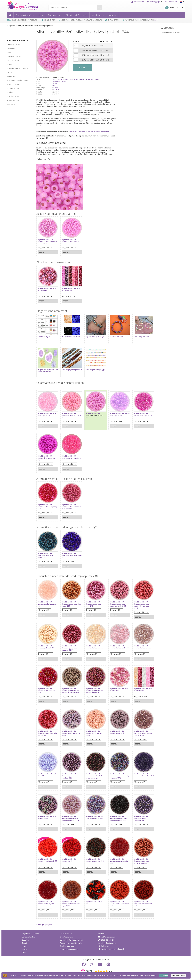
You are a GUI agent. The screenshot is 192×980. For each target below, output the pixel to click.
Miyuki (25, 945)
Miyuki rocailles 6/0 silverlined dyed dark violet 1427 (68, 551)
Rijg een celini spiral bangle (92, 335)
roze (55, 83)
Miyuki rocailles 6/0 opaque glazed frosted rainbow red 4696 (91, 685)
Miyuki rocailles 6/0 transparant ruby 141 (46, 897)
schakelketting (13, 88)
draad (10, 52)
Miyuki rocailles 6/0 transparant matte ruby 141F (115, 856)
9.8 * (156, 20)
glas (55, 79)
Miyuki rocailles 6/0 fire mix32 (92, 897)
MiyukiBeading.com (107, 939)
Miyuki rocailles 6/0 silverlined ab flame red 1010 (46, 685)
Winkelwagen (167, 28)
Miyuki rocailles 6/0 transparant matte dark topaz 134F (69, 899)
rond (55, 86)
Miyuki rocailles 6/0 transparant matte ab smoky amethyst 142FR (69, 813)
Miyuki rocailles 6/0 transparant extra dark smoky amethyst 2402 (114, 813)
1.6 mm (56, 90)
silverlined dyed (59, 81)
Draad (24, 939)
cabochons (12, 48)
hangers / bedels (14, 56)
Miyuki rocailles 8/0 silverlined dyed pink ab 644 (69, 240)
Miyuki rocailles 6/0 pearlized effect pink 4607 (113, 643)
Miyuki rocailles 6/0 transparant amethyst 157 (137, 771)
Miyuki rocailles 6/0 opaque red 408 (68, 855)
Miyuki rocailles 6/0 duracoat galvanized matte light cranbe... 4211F (136, 601)
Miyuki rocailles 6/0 (90, 409)
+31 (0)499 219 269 (106, 936)
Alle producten (12, 26)
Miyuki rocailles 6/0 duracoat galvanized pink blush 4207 (68, 600)
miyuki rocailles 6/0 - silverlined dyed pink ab (36, 26)
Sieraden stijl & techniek (77, 15)
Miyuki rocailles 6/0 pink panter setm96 (69, 288)
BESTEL (82, 68)
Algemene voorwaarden (69, 945)
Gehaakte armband (112, 335)
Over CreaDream (67, 933)
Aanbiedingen (98, 15)
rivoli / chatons (13, 84)
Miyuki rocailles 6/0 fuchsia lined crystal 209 (137, 410)
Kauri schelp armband (136, 335)
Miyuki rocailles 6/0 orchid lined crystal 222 (114, 410)
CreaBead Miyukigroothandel (111, 945)
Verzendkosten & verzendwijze (72, 936)
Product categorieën (25, 15)
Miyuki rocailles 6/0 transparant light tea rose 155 (46, 600)
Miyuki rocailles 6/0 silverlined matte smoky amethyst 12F (137, 728)
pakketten (11, 76)
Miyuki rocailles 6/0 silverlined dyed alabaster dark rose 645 (69, 503)
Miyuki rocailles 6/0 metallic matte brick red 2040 (137, 899)
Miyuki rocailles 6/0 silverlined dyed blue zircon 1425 (45, 551)
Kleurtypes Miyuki (44, 335)
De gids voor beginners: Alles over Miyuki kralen (46, 368)
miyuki (10, 72)
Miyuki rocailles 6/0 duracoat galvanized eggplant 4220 (68, 771)
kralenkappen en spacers (18, 68)
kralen (10, 64)
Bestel (42, 251)
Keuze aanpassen (179, 975)
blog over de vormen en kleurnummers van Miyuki (89, 132)
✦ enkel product (92, 79)
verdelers (11, 104)
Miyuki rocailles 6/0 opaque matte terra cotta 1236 (113, 899)
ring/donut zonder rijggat (17, 80)
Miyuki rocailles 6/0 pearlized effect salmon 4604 (92, 643)
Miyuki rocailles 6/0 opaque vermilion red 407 (46, 856)
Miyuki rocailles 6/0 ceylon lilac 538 (45, 770)
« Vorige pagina (44, 920)
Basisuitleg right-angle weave (68, 368)
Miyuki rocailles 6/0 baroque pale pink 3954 (47, 642)
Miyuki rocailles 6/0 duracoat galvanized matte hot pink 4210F (114, 600)
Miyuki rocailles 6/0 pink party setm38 (137, 684)
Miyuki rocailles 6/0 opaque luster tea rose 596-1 (92, 728)
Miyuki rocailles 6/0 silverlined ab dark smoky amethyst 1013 (114, 771)
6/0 (60, 88)
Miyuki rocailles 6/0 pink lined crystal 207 (47, 410)
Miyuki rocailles (63, 79)
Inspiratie (112, 15)
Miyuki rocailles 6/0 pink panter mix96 (47, 288)
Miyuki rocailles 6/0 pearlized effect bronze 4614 (137, 643)
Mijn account (138, 2)
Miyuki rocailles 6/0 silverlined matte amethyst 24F (136, 813)
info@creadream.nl (107, 933)
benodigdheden (14, 44)
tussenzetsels (13, 100)
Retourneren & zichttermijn (71, 939)
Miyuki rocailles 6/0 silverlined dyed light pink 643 (68, 411)
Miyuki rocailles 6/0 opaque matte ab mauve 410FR (70, 728)
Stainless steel (13, 96)
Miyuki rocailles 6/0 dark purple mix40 (47, 812)
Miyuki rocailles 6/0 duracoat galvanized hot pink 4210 (92, 600)
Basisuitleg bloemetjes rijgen (91, 368)
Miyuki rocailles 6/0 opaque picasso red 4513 (92, 855)
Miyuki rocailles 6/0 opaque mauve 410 (113, 727)
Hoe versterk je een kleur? (69, 335)
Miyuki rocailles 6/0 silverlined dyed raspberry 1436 (45, 503)
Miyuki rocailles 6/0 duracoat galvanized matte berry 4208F (136, 856)
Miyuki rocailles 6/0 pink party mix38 (115, 684)
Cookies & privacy (67, 942)
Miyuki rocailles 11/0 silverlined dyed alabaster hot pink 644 (46, 240)
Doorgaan (164, 975)
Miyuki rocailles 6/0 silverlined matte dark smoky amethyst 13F (91, 771)
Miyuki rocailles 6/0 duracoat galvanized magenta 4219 (68, 643)
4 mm (55, 88)
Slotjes (25, 948)
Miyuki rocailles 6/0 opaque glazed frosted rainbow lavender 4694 (69, 685)
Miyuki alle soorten (78, 79)
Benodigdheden (28, 933)
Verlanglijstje (155, 2)
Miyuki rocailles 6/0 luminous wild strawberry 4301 (68, 454)
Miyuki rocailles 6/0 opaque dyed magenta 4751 (46, 454)
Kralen (25, 942)
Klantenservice (171, 2)
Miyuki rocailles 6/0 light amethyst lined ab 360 (92, 812)
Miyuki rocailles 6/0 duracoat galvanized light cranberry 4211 (45, 728)
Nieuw (41, 15)
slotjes (10, 92)
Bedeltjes (26, 936)
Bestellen (172, 8)
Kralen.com (104, 942)
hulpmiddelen (13, 60)
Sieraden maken (55, 15)
